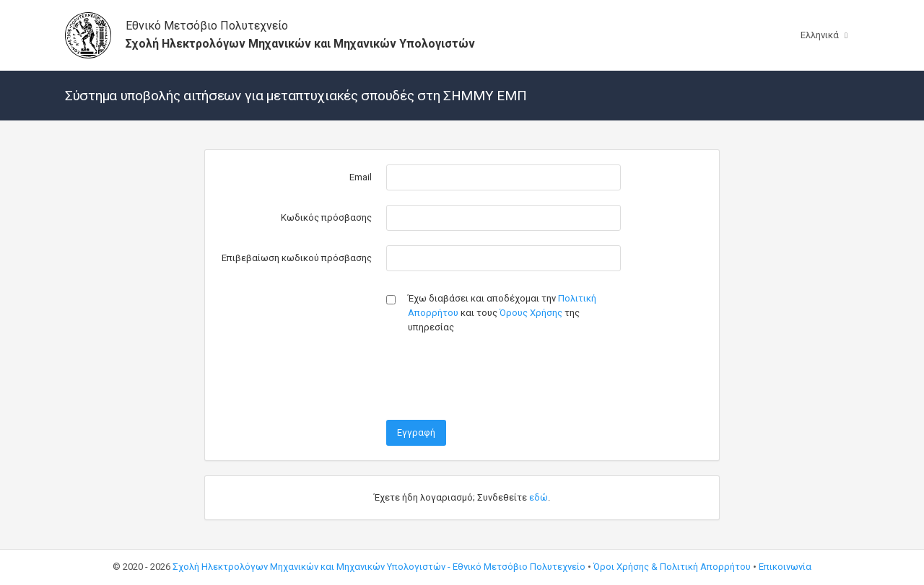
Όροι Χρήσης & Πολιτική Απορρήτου (672, 567)
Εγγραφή (416, 432)
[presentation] (496, 377)
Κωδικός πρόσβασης (326, 217)
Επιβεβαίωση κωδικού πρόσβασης (297, 258)
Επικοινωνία (785, 567)
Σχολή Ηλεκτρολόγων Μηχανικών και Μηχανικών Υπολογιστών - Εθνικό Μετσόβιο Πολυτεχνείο (379, 567)
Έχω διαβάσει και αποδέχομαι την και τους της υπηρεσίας (502, 313)
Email (361, 177)
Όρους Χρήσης (531, 313)
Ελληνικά (812, 35)
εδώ (539, 497)
